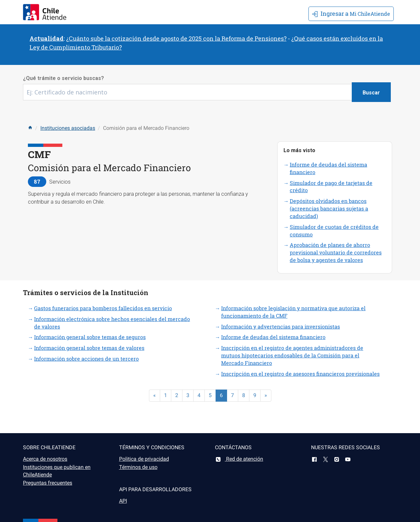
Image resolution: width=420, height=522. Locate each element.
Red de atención (239, 459)
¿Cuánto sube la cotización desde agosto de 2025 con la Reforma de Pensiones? (176, 38)
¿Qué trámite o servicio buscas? (63, 78)
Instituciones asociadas (68, 128)
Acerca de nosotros (45, 459)
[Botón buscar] (371, 92)
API (123, 501)
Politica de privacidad (144, 459)
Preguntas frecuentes (48, 483)
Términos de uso (138, 467)
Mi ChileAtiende (351, 13)
